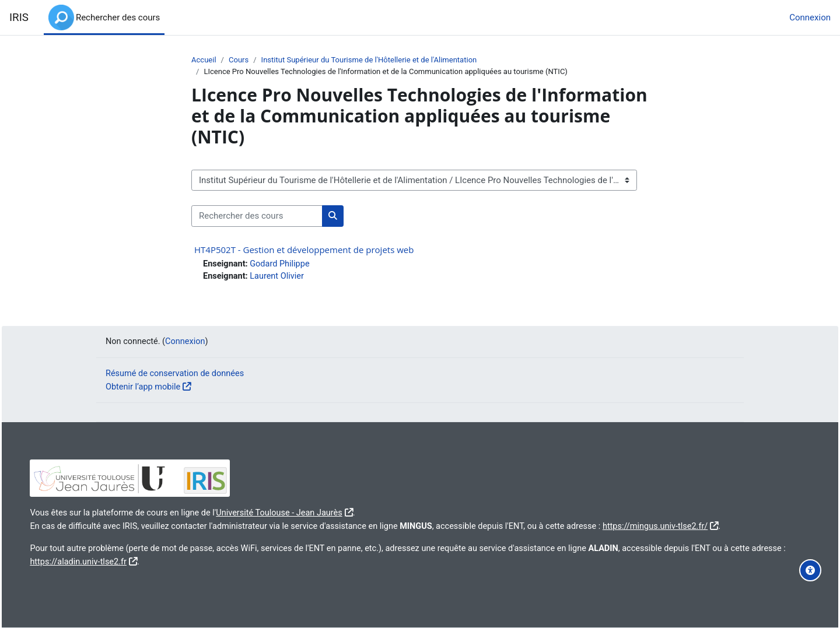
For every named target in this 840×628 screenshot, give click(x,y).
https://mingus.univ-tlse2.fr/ (703, 525)
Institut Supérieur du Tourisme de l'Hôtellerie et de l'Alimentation (375, 60)
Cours (240, 60)
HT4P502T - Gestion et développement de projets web (304, 250)
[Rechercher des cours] (257, 217)
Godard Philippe (282, 265)
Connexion (810, 17)
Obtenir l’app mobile (144, 386)
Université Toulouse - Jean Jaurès (314, 513)
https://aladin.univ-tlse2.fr (167, 561)
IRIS (19, 17)
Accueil (204, 60)
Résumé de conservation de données (177, 373)
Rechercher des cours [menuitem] (118, 17)
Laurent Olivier (279, 278)
